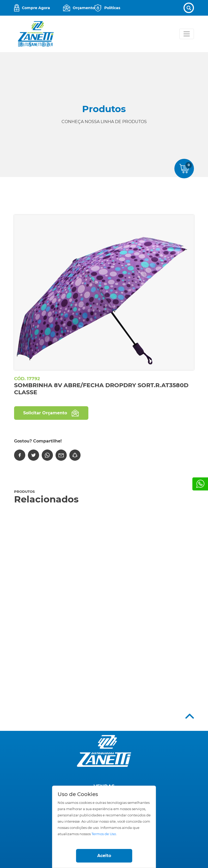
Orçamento (84, 8)
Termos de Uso (104, 834)
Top (190, 716)
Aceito (104, 856)
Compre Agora (36, 8)
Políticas (112, 8)
